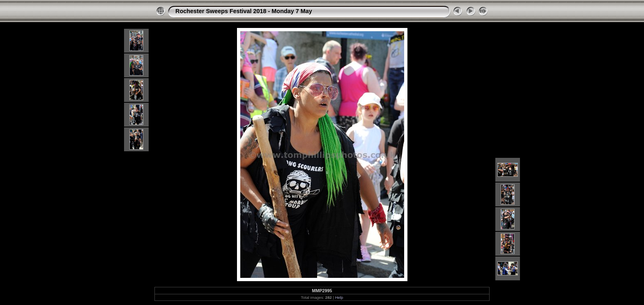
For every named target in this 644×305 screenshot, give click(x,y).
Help (339, 297)
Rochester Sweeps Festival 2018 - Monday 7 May (244, 11)
